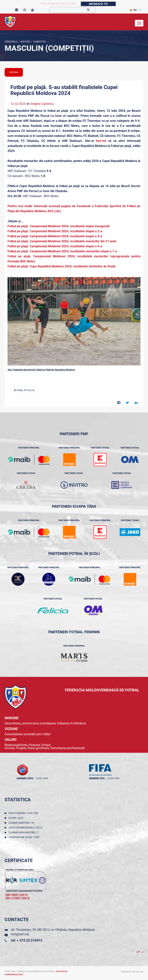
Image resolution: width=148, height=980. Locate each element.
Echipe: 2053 (16, 818)
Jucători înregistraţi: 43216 (26, 828)
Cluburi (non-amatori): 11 (24, 832)
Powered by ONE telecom (132, 972)
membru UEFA (25, 778)
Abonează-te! (98, 4)
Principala (11, 42)
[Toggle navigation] (139, 23)
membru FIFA (97, 778)
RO (133, 10)
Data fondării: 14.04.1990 (24, 813)
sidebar (14, 72)
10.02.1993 (42, 778)
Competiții (39, 42)
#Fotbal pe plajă (24, 390)
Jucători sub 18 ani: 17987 (25, 837)
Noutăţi (25, 42)
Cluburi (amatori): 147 (22, 823)
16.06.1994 (113, 778)
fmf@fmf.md (20, 934)
